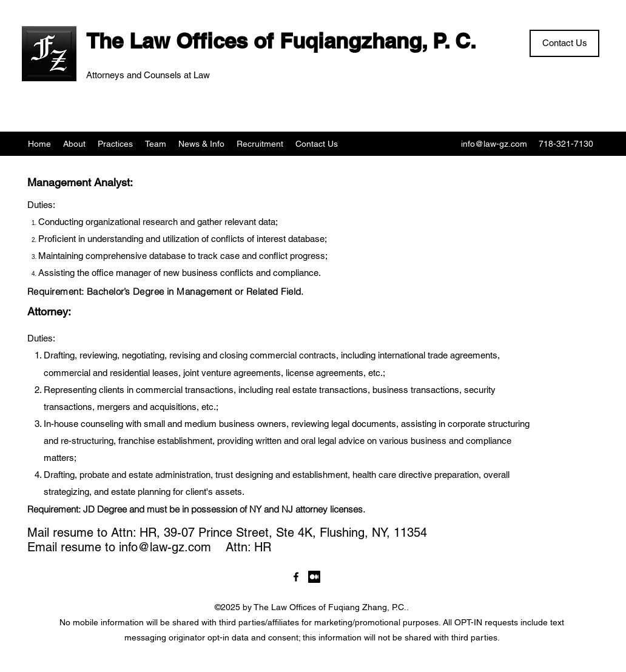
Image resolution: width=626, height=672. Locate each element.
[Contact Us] (564, 43)
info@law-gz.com (494, 144)
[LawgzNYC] (296, 577)
